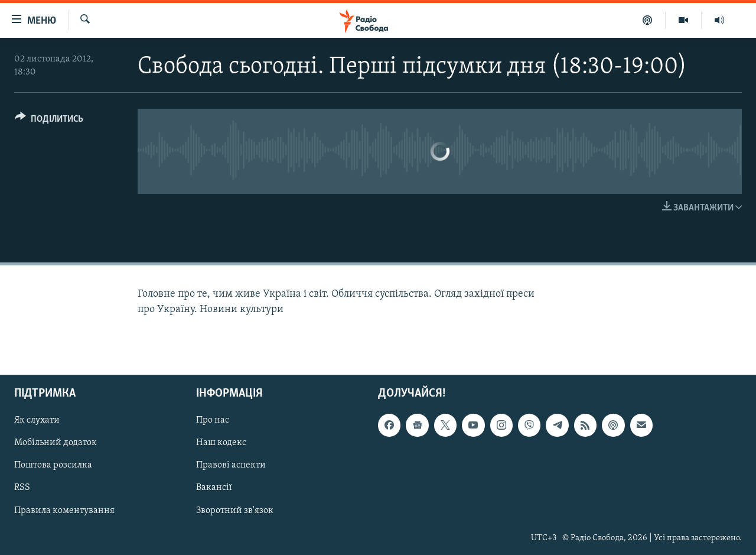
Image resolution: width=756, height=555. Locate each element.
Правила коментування (64, 510)
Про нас (213, 420)
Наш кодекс (221, 443)
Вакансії (214, 488)
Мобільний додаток (56, 443)
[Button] (49, 121)
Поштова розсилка (53, 465)
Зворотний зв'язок (235, 510)
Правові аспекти (231, 465)
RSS (22, 488)
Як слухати (37, 420)
